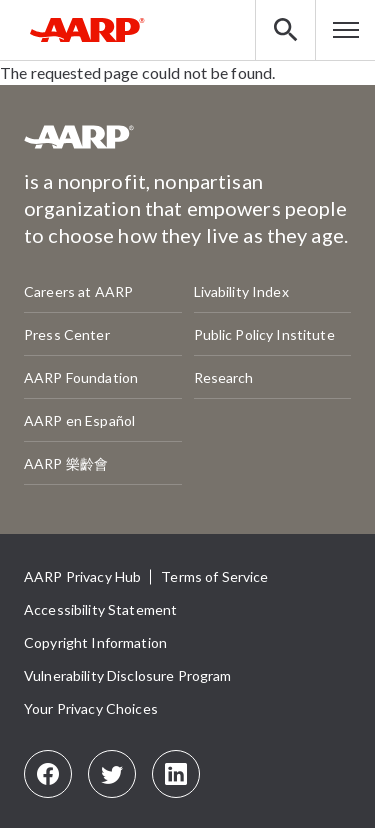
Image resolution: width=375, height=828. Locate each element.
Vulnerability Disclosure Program (127, 675)
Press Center (67, 334)
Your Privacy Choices (91, 708)
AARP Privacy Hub (82, 576)
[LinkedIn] (176, 774)
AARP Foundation (81, 377)
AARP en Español (79, 420)
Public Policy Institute (264, 334)
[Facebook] (48, 774)
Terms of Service (214, 576)
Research (224, 377)
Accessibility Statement (100, 609)
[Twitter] (112, 774)
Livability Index (241, 291)
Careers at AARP (78, 291)
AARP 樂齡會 (66, 463)
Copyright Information (95, 642)
